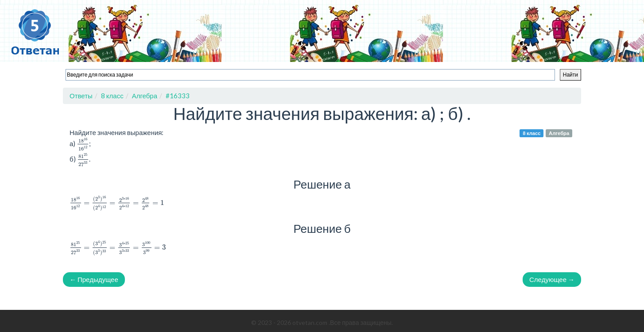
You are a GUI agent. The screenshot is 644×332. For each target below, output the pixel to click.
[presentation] (83, 144)
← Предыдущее (94, 279)
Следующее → (552, 279)
